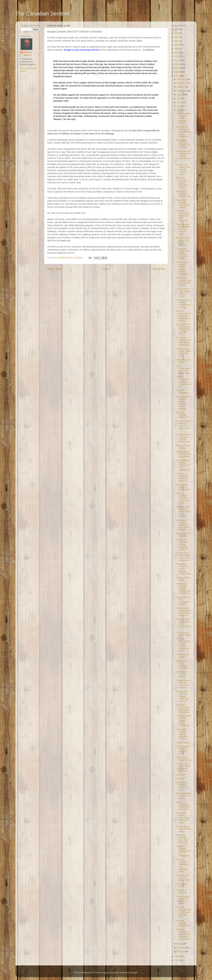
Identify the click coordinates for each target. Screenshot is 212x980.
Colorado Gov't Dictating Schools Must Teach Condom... (184, 512)
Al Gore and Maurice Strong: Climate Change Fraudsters (182, 268)
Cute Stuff (181, 775)
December (182, 79)
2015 (177, 45)
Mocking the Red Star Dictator (182, 674)
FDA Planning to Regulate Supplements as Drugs (184, 304)
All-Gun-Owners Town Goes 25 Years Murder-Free (184, 438)
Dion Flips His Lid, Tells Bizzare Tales (184, 878)
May (179, 106)
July (179, 98)
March (180, 944)
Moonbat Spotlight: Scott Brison (183, 923)
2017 (177, 37)
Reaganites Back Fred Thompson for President (184, 144)
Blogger (134, 973)
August (180, 95)
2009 (177, 68)
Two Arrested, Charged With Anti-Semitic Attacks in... (184, 612)
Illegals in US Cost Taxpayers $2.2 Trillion (183, 664)
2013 (177, 53)
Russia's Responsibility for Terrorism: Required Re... (184, 912)
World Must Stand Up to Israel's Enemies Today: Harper (184, 569)
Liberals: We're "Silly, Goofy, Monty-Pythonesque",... (184, 624)
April (179, 110)
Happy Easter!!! (183, 743)
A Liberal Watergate (182, 392)
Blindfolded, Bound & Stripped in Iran (182, 786)
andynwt (115, 973)
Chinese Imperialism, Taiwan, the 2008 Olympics (183, 216)
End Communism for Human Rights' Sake (183, 370)
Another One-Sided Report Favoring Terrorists (183, 767)
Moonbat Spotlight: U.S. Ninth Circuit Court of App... (183, 498)
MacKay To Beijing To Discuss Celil (183, 194)
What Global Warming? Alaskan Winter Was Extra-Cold (183, 696)
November (182, 83)
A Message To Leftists (183, 656)
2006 (177, 956)
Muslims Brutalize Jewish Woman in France (182, 183)
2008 (177, 72)
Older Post (158, 269)
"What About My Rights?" (184, 361)
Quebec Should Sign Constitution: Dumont (183, 601)
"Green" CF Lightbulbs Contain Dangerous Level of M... (183, 544)
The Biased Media (182, 885)
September (182, 91)
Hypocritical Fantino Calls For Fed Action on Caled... (183, 169)
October (181, 87)
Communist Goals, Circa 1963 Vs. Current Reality (183, 254)
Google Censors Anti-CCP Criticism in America (184, 684)
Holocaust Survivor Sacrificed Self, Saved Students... (183, 525)
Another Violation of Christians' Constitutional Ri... (184, 382)
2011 (177, 60)
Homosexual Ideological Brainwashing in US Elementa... (184, 132)
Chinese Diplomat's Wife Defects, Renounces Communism (184, 934)
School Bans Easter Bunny (184, 759)
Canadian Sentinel (28, 54)
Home (107, 269)
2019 (177, 33)
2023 (177, 29)
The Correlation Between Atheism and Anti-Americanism (183, 465)
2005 (177, 960)
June (179, 102)
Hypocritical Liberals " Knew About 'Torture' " (183, 204)
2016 (177, 41)
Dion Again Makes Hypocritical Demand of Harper (183, 818)
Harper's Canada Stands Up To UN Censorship (184, 851)
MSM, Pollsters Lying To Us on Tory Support (183, 241)
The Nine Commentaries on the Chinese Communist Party (184, 645)
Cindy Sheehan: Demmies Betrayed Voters (184, 750)
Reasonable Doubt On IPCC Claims (183, 487)
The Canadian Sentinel (42, 14)
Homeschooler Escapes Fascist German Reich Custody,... (183, 403)
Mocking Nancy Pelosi (183, 579)
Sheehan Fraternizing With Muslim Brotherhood (183, 708)
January (181, 952)
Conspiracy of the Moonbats (184, 634)
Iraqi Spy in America (182, 891)
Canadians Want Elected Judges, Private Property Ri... (184, 721)
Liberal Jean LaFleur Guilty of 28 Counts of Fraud (184, 281)
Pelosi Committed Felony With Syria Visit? (183, 806)
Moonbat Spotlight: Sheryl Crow (183, 415)
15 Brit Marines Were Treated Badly (184, 829)
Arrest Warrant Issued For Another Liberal (183, 900)
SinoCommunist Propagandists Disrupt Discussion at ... (184, 156)
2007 (177, 76)
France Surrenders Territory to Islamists (183, 477)
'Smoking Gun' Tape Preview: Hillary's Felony (184, 293)
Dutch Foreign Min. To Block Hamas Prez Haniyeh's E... (184, 557)
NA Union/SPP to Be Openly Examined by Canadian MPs (183, 329)
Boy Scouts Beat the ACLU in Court (184, 796)
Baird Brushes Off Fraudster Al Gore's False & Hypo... (183, 229)
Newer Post (54, 269)
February (181, 948)
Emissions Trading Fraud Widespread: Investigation (184, 341)
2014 (177, 49)
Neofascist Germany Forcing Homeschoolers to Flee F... (184, 589)
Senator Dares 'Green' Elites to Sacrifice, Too (183, 352)
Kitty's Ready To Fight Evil (184, 535)
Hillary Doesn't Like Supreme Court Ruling (184, 454)
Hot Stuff (180, 779)
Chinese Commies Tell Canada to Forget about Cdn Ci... (184, 316)
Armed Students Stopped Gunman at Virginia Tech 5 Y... (184, 426)
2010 (177, 64)
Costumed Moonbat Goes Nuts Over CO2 (182, 839)
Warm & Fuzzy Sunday (183, 447)
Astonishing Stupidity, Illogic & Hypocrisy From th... (182, 734)
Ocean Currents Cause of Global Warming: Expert (184, 118)
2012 (177, 56)
